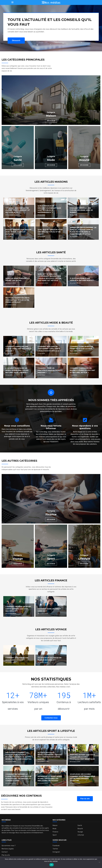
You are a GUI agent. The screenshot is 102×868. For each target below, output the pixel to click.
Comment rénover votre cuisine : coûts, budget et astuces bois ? (18, 210)
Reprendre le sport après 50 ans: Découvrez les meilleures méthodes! (50, 778)
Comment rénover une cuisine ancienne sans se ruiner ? (81, 210)
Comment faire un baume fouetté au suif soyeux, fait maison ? (81, 349)
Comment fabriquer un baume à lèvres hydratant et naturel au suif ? (83, 370)
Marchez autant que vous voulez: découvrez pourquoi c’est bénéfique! (82, 757)
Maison (55, 826)
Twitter (55, 849)
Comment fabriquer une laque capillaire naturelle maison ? (18, 349)
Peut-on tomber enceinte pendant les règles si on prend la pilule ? (17, 300)
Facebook (56, 846)
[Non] (99, 862)
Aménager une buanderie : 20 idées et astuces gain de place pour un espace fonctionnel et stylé (83, 231)
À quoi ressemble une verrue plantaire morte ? (82, 279)
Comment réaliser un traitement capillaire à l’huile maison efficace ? (49, 349)
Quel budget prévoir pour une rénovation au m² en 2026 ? (50, 232)
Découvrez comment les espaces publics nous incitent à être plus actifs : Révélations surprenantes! (19, 756)
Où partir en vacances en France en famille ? (49, 659)
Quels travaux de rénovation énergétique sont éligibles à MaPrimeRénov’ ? (49, 209)
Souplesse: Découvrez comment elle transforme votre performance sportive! (82, 777)
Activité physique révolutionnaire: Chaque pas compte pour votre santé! (50, 756)
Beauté (80, 829)
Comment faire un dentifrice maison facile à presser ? (50, 370)
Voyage (80, 832)
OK (51, 865)
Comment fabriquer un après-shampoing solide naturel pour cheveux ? (17, 370)
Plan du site (6, 855)
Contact (5, 852)
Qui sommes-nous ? (9, 846)
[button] (16, 41)
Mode (54, 829)
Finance (55, 832)
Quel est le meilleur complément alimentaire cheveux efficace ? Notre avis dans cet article (49, 277)
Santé (80, 826)
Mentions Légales (8, 849)
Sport (55, 835)
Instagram (56, 852)
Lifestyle (81, 835)
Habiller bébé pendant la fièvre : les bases (17, 279)
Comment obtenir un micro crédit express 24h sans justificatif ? (18, 609)
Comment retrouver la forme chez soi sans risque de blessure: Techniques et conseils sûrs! (18, 777)
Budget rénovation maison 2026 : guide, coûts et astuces (18, 232)
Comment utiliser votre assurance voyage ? (17, 659)
